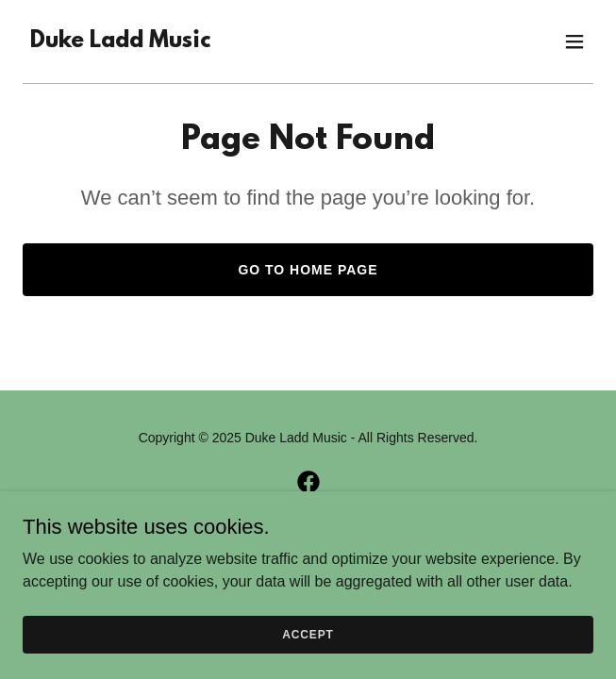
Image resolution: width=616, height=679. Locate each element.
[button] (574, 41)
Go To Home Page (308, 270)
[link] (120, 42)
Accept (308, 660)
